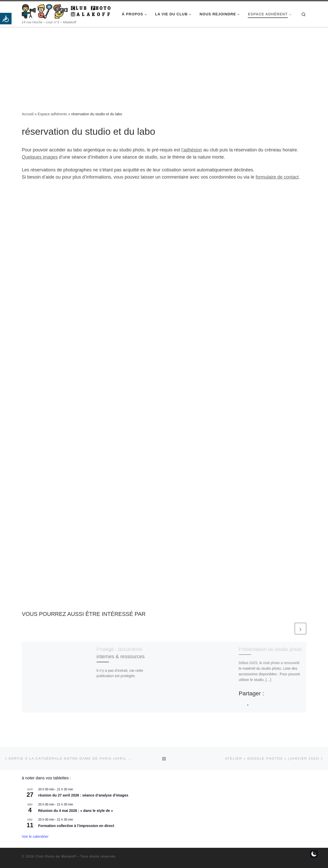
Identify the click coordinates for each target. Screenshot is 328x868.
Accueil (28, 114)
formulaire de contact (277, 177)
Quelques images (40, 157)
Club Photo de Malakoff (56, 856)
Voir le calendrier (35, 836)
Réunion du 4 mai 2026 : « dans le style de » (76, 811)
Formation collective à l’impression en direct (76, 826)
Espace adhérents (52, 114)
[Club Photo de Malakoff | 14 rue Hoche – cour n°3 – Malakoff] (66, 11)
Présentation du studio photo (270, 649)
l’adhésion (192, 150)
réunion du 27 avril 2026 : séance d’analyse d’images (83, 795)
